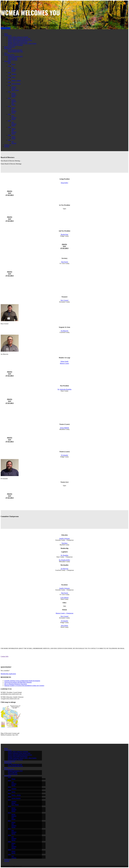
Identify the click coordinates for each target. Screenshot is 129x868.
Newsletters (8, 61)
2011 (9, 114)
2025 (9, 63)
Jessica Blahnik (64, 428)
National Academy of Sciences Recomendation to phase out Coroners (24, 686)
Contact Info (5, 656)
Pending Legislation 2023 (15, 56)
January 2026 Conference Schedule (18, 37)
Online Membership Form (15, 52)
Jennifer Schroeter (65, 538)
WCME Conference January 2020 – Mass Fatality (22, 43)
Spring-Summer (16, 84)
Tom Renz (64, 543)
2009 (9, 127)
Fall (13, 68)
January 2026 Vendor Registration (18, 42)
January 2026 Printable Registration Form (20, 40)
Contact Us (8, 145)
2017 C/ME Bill (12, 58)
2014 (9, 92)
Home (6, 34)
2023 (9, 72)
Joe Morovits (64, 331)
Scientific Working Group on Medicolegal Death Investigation (22, 681)
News (6, 53)
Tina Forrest (64, 262)
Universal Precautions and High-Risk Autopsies (18, 682)
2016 (9, 82)
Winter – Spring (16, 80)
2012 (9, 106)
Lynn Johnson (64, 598)
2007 (9, 140)
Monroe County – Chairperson (64, 613)
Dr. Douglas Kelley (64, 560)
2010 (9, 121)
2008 (9, 135)
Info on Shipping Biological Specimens (16, 684)
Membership (8, 48)
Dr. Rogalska (64, 555)
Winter (13, 64)
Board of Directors (10, 47)
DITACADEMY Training (15, 45)
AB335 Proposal (13, 60)
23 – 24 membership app (15, 50)
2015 (9, 85)
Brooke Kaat (64, 234)
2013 (9, 98)
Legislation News (9, 55)
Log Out (7, 146)
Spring (13, 71)
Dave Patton (65, 626)
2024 (9, 66)
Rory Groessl (65, 300)
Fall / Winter (15, 90)
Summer (14, 69)
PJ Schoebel (64, 455)
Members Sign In (6, 28)
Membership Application (8, 674)
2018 (9, 76)
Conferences (8, 35)
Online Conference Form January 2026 (19, 39)
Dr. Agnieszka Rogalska (64, 389)
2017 (9, 79)
